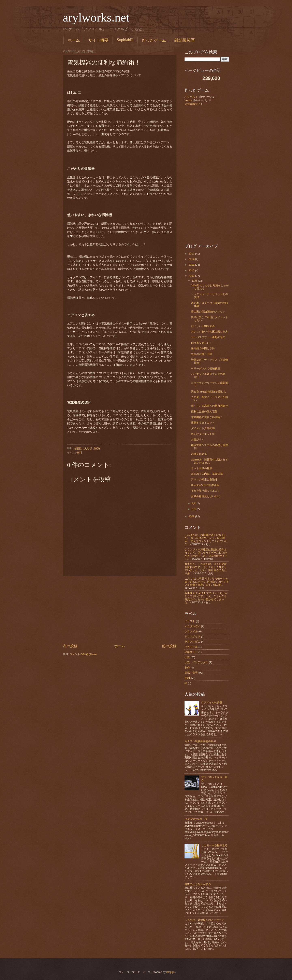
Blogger (171, 972)
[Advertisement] (120, 610)
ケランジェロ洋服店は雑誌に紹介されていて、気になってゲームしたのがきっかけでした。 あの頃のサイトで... (206, 554)
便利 (79, 453)
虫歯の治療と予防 (202, 354)
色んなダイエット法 (203, 434)
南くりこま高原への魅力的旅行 (209, 406)
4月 (194, 503)
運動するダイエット (203, 423)
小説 (187, 657)
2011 (192, 265)
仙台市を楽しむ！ (202, 343)
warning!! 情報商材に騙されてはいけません (209, 461)
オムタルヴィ (192, 626)
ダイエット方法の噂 (203, 428)
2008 (192, 516)
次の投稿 (70, 646)
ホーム (74, 40)
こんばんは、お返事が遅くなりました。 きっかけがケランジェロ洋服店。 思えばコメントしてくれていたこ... (206, 540)
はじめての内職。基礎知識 (207, 474)
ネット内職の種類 (202, 468)
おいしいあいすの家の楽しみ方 (209, 332)
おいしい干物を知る (203, 326)
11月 (195, 281)
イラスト (190, 621)
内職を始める (199, 454)
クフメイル (191, 631)
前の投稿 (169, 646)
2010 (192, 270)
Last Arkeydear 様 (196, 819)
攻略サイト (191, 652)
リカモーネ (191, 647)
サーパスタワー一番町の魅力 (208, 337)
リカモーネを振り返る (214, 845)
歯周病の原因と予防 (203, 348)
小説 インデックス (196, 662)
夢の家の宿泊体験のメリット (208, 312)
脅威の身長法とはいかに (206, 496)
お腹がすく (198, 439)
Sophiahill (125, 40)
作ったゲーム (154, 40)
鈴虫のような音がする (198, 884)
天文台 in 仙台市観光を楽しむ (209, 392)
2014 (192, 259)
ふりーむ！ (191, 97)
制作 (187, 668)
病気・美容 (191, 673)
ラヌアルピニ (192, 642)
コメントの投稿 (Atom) (83, 654)
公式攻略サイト (194, 104)
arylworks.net (96, 17)
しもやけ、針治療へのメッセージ (204, 920)
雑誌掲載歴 (185, 40)
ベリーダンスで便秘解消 (206, 368)
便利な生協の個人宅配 (204, 411)
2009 (192, 276)
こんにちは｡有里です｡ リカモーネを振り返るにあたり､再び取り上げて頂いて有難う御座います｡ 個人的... (206, 582)
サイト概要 (98, 40)
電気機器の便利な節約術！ (207, 417)
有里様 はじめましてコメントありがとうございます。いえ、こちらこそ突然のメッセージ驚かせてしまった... (206, 598)
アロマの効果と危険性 (204, 479)
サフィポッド (192, 637)
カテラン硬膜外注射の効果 (200, 741)
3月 (194, 509)
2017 (192, 254)
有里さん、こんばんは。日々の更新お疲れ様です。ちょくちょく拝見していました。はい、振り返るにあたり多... (206, 569)
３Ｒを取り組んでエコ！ (206, 491)
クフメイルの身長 (212, 702)
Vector (188, 100)
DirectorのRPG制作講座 (205, 485)
